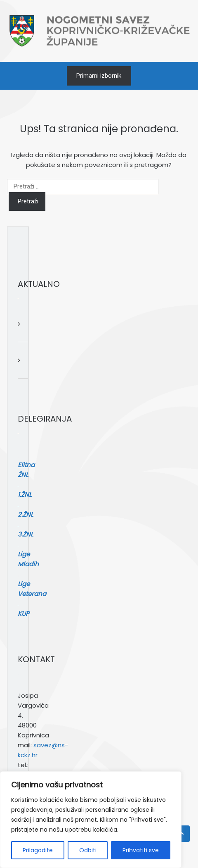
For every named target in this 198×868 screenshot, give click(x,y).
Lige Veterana (97, 552)
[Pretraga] (156, 764)
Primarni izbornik (99, 76)
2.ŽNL (97, 523)
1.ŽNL (97, 513)
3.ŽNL (97, 533)
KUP (97, 562)
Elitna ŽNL (97, 503)
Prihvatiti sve (141, 850)
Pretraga (94, 748)
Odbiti (88, 850)
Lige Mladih (97, 542)
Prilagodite (38, 850)
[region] (91, 820)
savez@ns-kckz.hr (101, 664)
